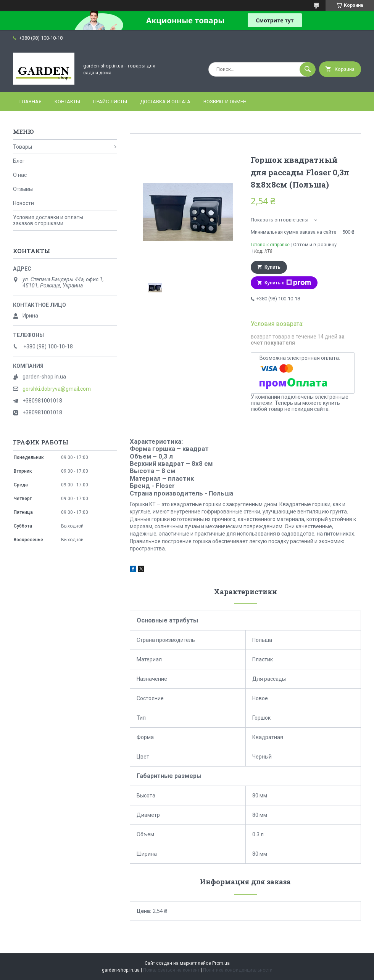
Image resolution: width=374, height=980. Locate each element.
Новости (23, 203)
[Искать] (308, 69)
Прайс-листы (110, 102)
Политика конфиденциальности (238, 970)
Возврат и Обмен (225, 102)
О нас (20, 175)
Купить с (288, 283)
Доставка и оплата (165, 102)
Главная (31, 102)
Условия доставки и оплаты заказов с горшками (48, 220)
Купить (272, 267)
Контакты (67, 102)
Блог (19, 161)
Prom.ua (221, 963)
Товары (23, 147)
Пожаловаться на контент (171, 970)
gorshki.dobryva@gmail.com (57, 389)
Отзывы (23, 189)
